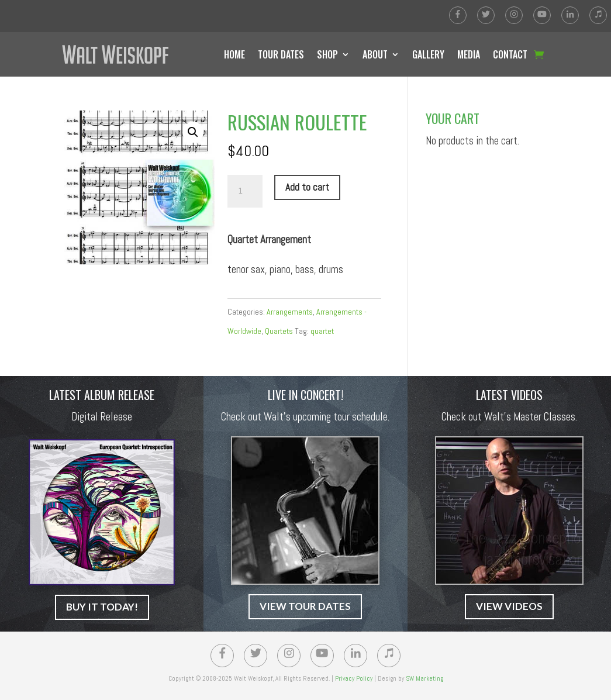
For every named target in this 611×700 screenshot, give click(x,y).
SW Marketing (424, 678)
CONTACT (510, 54)
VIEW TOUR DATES (305, 606)
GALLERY (428, 54)
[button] (193, 132)
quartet (322, 331)
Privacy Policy (354, 678)
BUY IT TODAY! (102, 607)
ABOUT (375, 54)
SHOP (327, 54)
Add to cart (307, 187)
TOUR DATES (281, 54)
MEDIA (469, 54)
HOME (234, 54)
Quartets (279, 331)
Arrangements (290, 312)
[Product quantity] (245, 191)
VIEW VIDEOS (509, 606)
